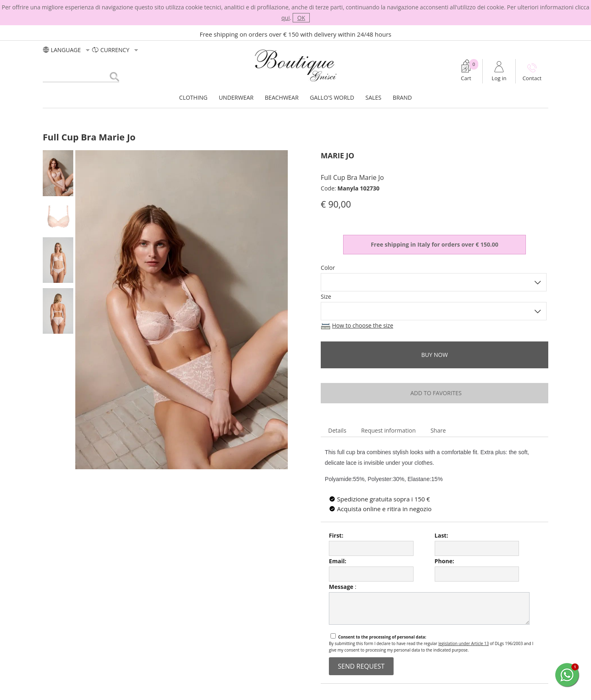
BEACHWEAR (282, 97)
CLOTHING (193, 97)
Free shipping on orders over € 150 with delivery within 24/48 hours (296, 34)
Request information (388, 430)
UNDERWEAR (236, 97)
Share (438, 430)
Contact (532, 78)
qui (286, 18)
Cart (466, 78)
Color (328, 268)
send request (361, 666)
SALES (373, 97)
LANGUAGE (67, 50)
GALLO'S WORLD (332, 97)
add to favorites (434, 393)
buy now (434, 355)
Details (337, 430)
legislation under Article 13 (464, 643)
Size (326, 296)
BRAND (402, 97)
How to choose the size (363, 325)
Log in (499, 78)
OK (301, 18)
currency (116, 50)
